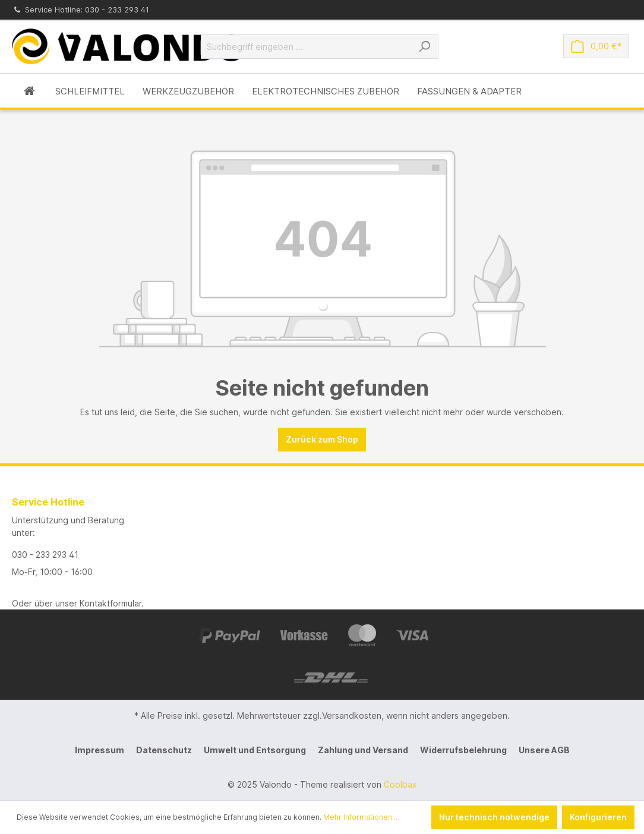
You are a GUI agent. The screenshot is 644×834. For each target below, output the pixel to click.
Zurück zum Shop (322, 439)
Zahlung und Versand (363, 750)
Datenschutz (164, 750)
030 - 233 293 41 (45, 555)
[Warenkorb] (596, 46)
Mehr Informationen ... (361, 817)
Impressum (100, 750)
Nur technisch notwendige (494, 817)
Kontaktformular (111, 603)
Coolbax (400, 784)
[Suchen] (424, 47)
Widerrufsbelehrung (463, 750)
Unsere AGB (544, 750)
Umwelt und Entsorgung (255, 750)
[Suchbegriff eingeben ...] (306, 47)
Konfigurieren (598, 817)
